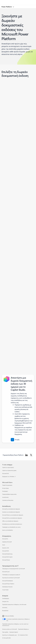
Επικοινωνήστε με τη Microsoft (10, 629)
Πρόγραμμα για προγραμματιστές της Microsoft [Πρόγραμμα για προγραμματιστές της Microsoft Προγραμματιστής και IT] (14, 569)
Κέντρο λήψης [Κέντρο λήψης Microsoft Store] (6, 488)
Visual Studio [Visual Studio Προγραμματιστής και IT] (5, 590)
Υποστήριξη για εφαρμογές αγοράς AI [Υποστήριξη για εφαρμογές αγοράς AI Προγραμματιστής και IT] (11, 575)
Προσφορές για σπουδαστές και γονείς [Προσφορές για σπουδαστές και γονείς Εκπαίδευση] (11, 527)
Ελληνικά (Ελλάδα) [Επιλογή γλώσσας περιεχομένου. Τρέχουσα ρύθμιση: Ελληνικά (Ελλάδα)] (9, 616)
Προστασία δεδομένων (23, 629)
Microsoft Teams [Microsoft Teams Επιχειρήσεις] (6, 560)
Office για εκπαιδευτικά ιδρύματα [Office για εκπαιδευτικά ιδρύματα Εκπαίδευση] (10, 521)
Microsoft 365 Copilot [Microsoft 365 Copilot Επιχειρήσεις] (7, 557)
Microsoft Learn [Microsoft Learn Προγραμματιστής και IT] (6, 572)
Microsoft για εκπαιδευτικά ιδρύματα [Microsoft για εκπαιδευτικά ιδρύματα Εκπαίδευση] (11, 509)
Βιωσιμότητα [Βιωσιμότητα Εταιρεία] (5, 611)
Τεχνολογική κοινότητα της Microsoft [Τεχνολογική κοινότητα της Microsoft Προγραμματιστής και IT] (11, 578)
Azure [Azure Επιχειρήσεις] (4, 545)
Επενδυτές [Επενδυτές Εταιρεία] (5, 608)
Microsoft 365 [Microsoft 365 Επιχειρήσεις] (6, 551)
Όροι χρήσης (5, 632)
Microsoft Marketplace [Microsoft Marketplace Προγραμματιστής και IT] (8, 581)
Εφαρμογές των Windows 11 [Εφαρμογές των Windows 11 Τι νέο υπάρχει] (9, 476)
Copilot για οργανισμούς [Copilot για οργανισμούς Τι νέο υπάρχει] (8, 467)
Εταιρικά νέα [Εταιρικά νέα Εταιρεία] (5, 601)
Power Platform (7, 7)
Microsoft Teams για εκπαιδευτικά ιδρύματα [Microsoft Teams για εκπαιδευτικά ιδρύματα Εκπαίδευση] (13, 515)
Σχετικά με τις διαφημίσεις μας (10, 635)
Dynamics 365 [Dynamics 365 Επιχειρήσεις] (6, 548)
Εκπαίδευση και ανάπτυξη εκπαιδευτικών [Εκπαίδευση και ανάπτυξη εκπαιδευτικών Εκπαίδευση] (12, 524)
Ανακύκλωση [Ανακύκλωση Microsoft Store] (5, 497)
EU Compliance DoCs (23, 635)
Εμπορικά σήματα (14, 632)
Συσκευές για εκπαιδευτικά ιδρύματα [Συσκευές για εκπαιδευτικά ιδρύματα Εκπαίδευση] (11, 512)
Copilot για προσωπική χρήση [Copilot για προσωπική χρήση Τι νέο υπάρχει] (9, 470)
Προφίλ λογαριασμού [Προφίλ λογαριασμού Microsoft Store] (7, 485)
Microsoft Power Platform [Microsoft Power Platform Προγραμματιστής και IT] (8, 584)
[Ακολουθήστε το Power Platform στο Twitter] (31, 455)
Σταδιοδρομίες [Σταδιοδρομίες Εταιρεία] (6, 598)
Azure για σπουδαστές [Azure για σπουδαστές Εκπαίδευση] (8, 530)
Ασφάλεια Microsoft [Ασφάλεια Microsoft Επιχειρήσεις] (7, 542)
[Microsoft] (18, 1)
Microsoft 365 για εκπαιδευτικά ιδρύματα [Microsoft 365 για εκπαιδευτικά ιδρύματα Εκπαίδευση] (12, 518)
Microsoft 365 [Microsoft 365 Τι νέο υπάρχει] (6, 473)
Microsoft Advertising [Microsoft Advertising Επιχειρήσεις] (7, 554)
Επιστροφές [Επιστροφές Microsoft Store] (5, 491)
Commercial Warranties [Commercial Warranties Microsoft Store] (8, 500)
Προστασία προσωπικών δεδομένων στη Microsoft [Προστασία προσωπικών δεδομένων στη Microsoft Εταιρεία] (14, 604)
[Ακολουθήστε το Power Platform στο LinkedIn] (26, 455)
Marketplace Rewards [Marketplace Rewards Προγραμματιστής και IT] (7, 587)
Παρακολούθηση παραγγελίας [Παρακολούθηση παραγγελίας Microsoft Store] (9, 494)
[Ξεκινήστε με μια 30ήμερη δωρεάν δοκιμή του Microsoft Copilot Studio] (15, 440)
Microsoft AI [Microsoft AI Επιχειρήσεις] (5, 539)
